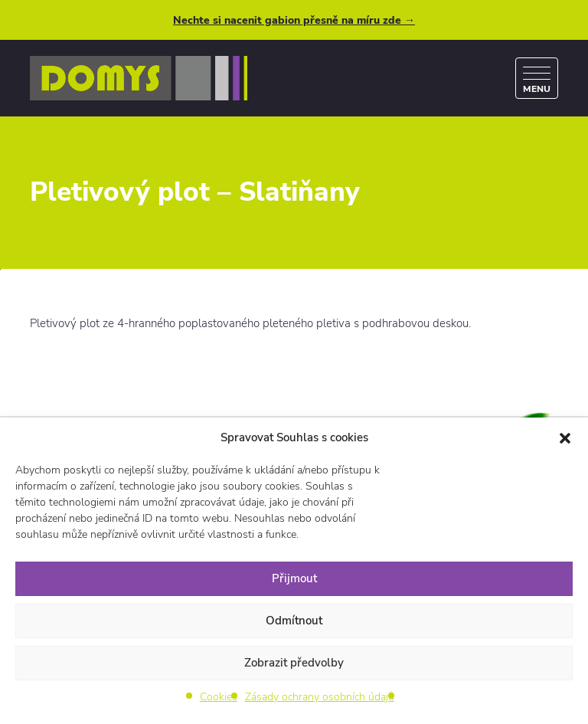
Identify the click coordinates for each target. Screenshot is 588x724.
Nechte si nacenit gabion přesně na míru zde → (294, 20)
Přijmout (294, 578)
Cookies (219, 697)
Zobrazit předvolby (294, 663)
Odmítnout (294, 621)
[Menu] (537, 78)
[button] (565, 437)
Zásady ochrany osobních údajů (320, 697)
